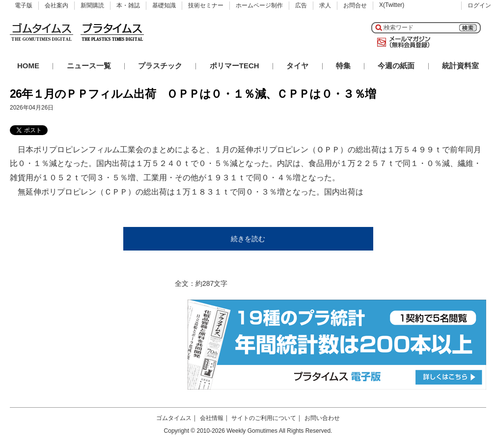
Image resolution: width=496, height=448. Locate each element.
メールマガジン (402, 42)
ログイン (479, 5)
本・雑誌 (128, 5)
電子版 (24, 5)
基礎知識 (164, 5)
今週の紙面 (396, 66)
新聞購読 (92, 5)
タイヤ (297, 66)
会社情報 (212, 418)
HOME (28, 66)
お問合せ (355, 5)
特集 (343, 66)
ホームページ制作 (259, 5)
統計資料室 (460, 66)
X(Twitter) (392, 5)
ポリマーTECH (234, 66)
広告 (301, 5)
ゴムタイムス (174, 418)
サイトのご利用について (264, 418)
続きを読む (248, 239)
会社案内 (56, 5)
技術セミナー (206, 5)
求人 (325, 5)
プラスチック (160, 66)
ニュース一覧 (89, 66)
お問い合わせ (322, 418)
